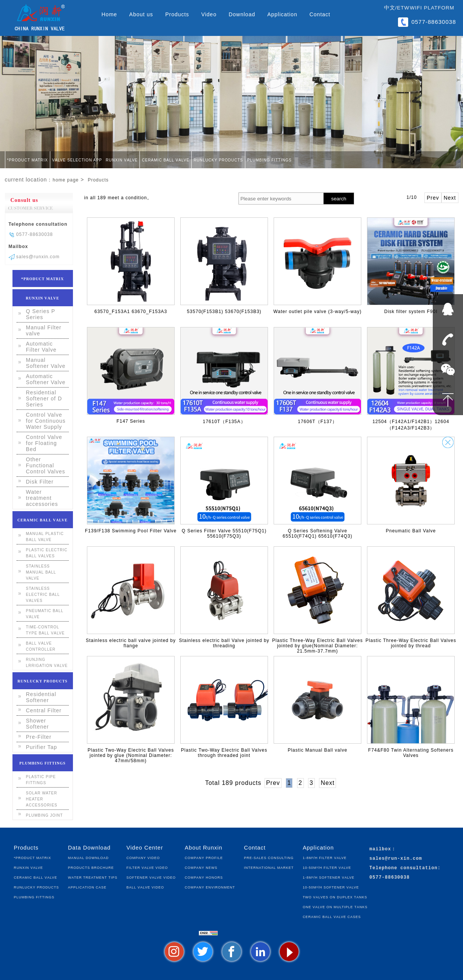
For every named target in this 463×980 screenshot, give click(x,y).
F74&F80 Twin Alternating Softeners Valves (411, 753)
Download (242, 14)
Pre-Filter (39, 737)
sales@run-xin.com (396, 859)
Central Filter (44, 710)
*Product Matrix (28, 160)
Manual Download (88, 857)
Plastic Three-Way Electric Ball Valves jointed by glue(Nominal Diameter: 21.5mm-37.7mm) (317, 646)
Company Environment (210, 887)
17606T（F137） (317, 422)
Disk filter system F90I (411, 312)
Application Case (87, 887)
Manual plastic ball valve (45, 536)
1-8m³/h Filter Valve (325, 857)
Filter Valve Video (147, 867)
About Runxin (204, 848)
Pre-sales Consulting (269, 857)
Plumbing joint (45, 815)
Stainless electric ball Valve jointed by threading (224, 643)
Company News (201, 867)
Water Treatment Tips (93, 877)
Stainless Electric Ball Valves (43, 594)
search (339, 199)
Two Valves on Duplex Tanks (335, 897)
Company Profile (204, 857)
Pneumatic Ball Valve (411, 531)
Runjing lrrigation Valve (47, 662)
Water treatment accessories (42, 498)
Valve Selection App (77, 160)
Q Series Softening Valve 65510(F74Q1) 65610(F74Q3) (317, 533)
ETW (403, 8)
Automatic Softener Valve (46, 379)
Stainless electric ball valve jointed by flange (131, 643)
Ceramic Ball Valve (166, 160)
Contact (320, 14)
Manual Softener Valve (46, 363)
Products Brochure (91, 867)
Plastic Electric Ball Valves (47, 552)
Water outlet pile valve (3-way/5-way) (317, 312)
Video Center (145, 848)
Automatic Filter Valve (41, 347)
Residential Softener (41, 697)
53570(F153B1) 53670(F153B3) (224, 312)
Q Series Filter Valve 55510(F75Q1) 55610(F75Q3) (224, 533)
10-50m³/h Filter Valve (327, 867)
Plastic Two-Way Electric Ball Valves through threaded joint (224, 753)
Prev (433, 198)
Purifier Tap (42, 747)
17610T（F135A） (224, 422)
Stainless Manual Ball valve (41, 572)
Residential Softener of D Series (44, 399)
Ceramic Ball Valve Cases (332, 916)
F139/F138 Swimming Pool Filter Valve (131, 531)
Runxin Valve (122, 160)
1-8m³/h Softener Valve (329, 877)
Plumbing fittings (269, 160)
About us (141, 14)
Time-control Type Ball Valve (46, 630)
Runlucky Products (218, 160)
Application (282, 14)
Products (177, 14)
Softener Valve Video (151, 877)
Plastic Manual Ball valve (317, 750)
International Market (269, 867)
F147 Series (131, 421)
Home (109, 14)
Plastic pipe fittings (41, 779)
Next (450, 198)
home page (66, 180)
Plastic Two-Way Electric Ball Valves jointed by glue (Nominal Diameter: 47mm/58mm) (131, 755)
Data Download (89, 848)
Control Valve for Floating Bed (44, 443)
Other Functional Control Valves (46, 465)
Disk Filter (40, 482)
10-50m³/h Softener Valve (331, 887)
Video (209, 14)
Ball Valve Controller (41, 646)
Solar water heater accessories (42, 799)
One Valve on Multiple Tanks (335, 906)
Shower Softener (38, 724)
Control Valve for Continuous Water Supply (46, 421)
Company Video (143, 857)
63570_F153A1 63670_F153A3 (131, 312)
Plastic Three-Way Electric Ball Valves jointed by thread (411, 643)
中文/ (391, 8)
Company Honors (204, 877)
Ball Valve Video (145, 887)
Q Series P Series (41, 314)
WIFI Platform (432, 8)
